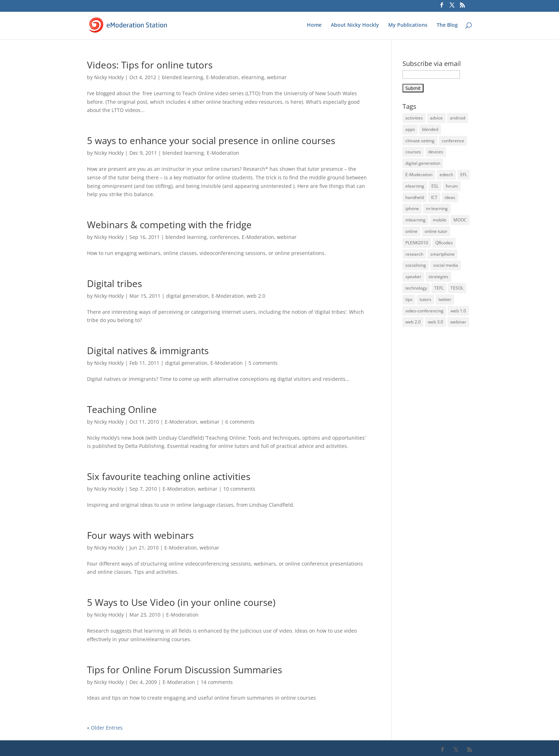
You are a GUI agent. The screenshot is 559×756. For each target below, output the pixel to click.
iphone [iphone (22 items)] (412, 208)
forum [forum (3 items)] (452, 186)
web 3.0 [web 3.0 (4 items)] (435, 322)
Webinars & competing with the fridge (169, 225)
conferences (224, 237)
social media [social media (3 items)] (446, 265)
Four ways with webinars (140, 535)
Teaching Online (122, 409)
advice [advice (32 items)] (436, 118)
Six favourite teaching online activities (169, 476)
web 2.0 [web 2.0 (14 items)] (413, 322)
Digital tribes (114, 283)
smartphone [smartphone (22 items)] (442, 254)
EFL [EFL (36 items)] (464, 175)
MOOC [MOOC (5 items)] (460, 220)
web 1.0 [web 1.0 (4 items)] (458, 311)
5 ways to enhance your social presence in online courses (211, 141)
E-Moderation (222, 77)
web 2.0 (256, 296)
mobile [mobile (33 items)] (440, 220)
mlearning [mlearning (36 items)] (416, 220)
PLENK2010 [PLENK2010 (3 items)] (417, 243)
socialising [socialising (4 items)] (416, 265)
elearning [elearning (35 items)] (415, 186)
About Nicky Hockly (355, 25)
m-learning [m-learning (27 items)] (437, 208)
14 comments (217, 682)
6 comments (240, 422)
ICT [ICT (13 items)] (434, 197)
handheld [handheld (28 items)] (415, 197)
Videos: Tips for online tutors (150, 65)
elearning (253, 77)
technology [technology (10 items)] (416, 288)
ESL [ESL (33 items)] (435, 186)
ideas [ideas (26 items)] (450, 197)
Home (314, 25)
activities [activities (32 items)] (414, 118)
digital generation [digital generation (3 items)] (423, 163)
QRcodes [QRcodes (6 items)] (444, 243)
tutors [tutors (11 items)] (425, 299)
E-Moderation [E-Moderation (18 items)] (419, 175)
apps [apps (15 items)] (410, 129)
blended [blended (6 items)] (430, 129)
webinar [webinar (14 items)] (458, 322)
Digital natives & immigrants (148, 351)
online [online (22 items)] (411, 231)
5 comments (263, 363)
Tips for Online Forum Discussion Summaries (184, 670)
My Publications (408, 25)
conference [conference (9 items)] (453, 141)
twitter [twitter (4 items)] (445, 299)
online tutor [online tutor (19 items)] (436, 231)
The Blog (447, 25)
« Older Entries (105, 728)
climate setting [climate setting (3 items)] (420, 141)
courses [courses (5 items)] (413, 152)
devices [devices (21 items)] (436, 152)
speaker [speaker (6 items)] (413, 277)
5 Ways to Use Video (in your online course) (181, 602)
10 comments (239, 489)
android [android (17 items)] (458, 118)
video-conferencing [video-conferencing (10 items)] (424, 311)
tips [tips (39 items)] (409, 299)
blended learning (183, 77)
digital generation (187, 296)
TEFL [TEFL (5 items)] (439, 288)
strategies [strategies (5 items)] (439, 277)
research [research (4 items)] (414, 254)
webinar (277, 77)
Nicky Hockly (109, 77)
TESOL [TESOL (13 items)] (457, 288)
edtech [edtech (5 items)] (446, 175)
